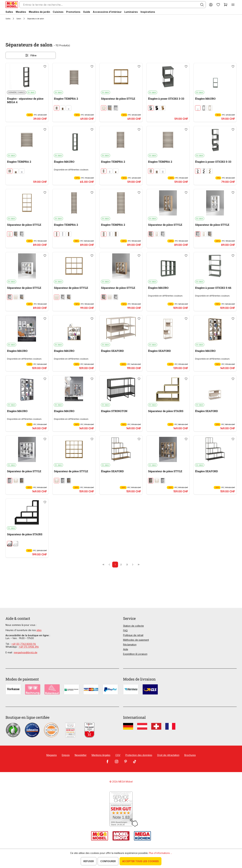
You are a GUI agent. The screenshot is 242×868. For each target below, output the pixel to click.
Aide (126, 649)
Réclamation (130, 645)
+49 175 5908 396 (29, 647)
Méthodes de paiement (136, 640)
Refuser (89, 861)
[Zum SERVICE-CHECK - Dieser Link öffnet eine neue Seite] (121, 809)
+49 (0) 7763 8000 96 (24, 644)
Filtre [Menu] (31, 55)
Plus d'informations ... (160, 853)
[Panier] (226, 5)
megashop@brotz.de (26, 652)
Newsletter (81, 755)
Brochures (190, 755)
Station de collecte (133, 626)
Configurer (108, 861)
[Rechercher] (202, 5)
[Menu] (233, 5)
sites (39, 630)
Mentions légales (101, 755)
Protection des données (139, 755)
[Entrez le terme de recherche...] (113, 5)
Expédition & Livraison (135, 654)
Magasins (52, 755)
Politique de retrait (133, 635)
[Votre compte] (211, 5)
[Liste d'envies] (218, 5)
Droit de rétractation (168, 755)
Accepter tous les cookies (141, 861)
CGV (118, 755)
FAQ (125, 630)
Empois (66, 755)
